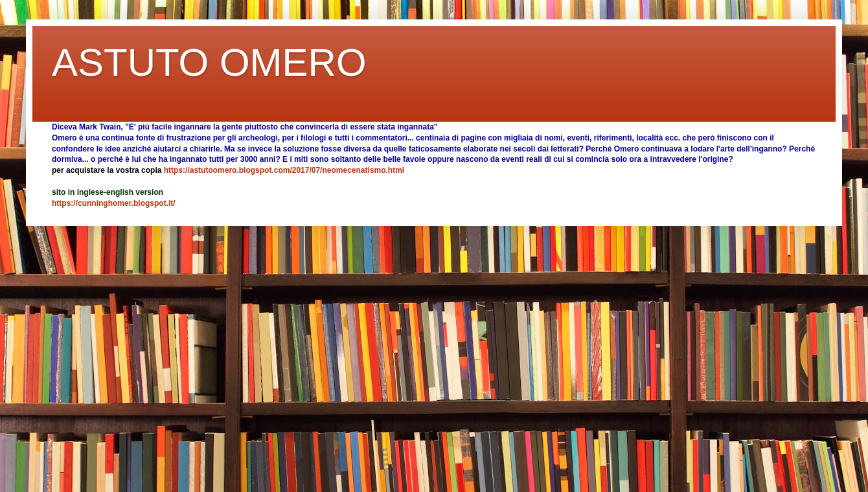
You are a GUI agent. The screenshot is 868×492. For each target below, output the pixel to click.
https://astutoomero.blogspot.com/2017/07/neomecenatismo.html (284, 170)
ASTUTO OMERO (209, 62)
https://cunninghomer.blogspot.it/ (114, 203)
